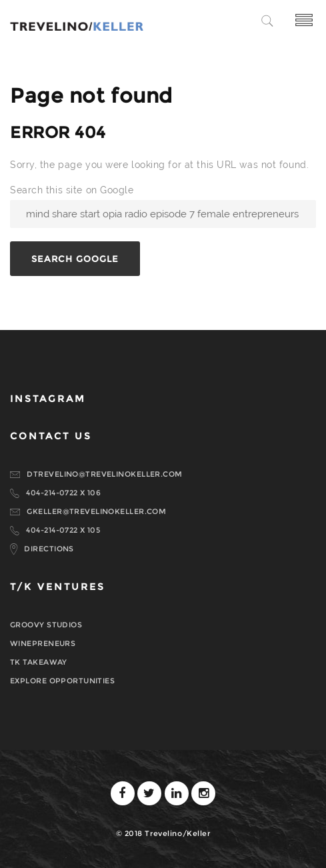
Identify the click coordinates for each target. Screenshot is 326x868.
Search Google (75, 259)
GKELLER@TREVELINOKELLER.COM (96, 511)
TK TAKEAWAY (39, 662)
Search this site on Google (72, 190)
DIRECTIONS (49, 549)
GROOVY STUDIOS (46, 625)
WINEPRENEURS (43, 643)
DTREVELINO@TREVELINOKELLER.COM (104, 474)
